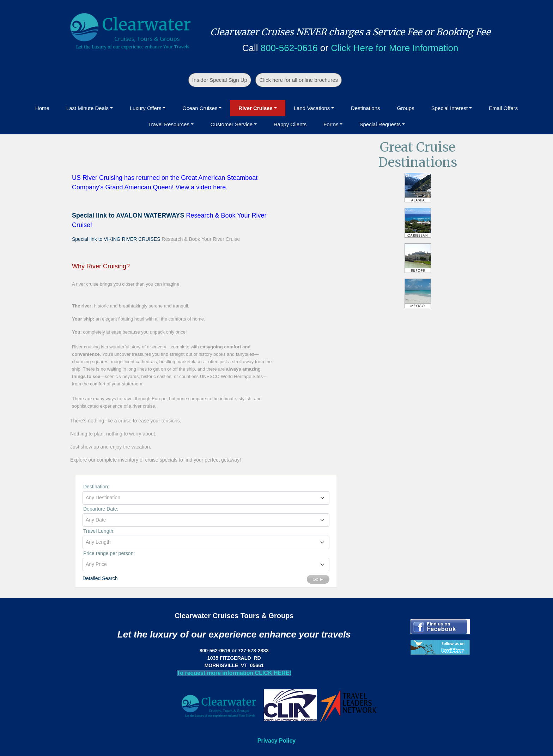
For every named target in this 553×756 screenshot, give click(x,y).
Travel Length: (99, 531)
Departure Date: (101, 509)
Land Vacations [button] (312, 108)
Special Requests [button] (380, 124)
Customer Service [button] (232, 124)
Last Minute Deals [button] (87, 108)
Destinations (366, 108)
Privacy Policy (277, 741)
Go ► (318, 579)
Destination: (96, 487)
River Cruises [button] (256, 108)
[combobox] (206, 498)
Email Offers (503, 108)
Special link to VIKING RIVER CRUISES (116, 239)
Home (42, 108)
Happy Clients (290, 124)
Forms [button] (331, 124)
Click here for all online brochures (299, 80)
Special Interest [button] (449, 108)
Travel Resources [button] (169, 124)
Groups (406, 108)
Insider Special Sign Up (220, 80)
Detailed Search (100, 578)
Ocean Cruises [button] (200, 108)
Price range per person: (109, 553)
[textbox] (206, 498)
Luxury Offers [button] (146, 108)
